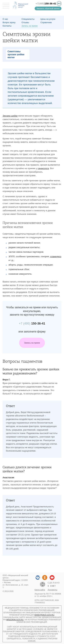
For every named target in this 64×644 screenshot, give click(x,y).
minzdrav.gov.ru (15, 620)
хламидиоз (56, 256)
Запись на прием (32, 343)
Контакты (7, 26)
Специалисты (28, 19)
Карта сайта (40, 590)
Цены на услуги (48, 19)
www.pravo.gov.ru (44, 615)
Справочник (46, 22)
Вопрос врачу (9, 22)
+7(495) (46, 3)
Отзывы (25, 22)
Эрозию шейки (10, 116)
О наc (5, 19)
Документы (52, 590)
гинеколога (43, 168)
